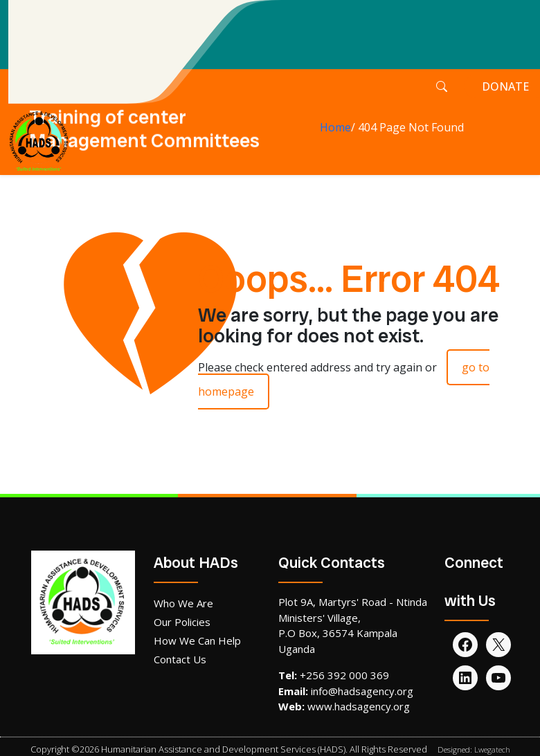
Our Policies (182, 622)
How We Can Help (197, 640)
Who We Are (183, 603)
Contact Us (180, 659)
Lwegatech (492, 749)
